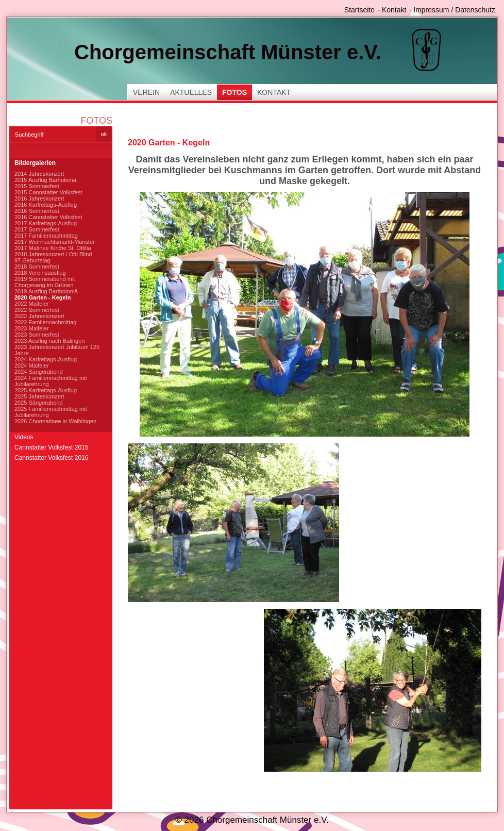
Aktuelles (191, 92)
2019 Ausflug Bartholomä (46, 291)
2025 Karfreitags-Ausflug (46, 390)
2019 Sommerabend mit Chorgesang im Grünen (45, 282)
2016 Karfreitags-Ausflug (46, 205)
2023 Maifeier (32, 328)
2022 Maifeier (32, 304)
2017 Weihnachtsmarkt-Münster (55, 242)
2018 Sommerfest (37, 267)
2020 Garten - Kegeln (43, 297)
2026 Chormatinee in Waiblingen (55, 421)
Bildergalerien (35, 163)
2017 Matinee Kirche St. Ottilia (53, 248)
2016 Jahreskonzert (39, 198)
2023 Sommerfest (37, 335)
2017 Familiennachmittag (46, 236)
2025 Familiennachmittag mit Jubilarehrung (51, 412)
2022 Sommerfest (37, 310)
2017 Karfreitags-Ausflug (46, 223)
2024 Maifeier (32, 365)
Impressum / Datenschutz (454, 10)
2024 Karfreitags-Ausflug (46, 359)
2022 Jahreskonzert (39, 316)
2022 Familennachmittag (45, 322)
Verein (146, 92)
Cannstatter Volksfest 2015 (51, 447)
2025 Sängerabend (39, 403)
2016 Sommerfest (37, 211)
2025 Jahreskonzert (39, 396)
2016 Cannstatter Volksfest (48, 217)
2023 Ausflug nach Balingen (49, 341)
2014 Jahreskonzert (39, 174)
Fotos (234, 92)
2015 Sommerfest (37, 186)
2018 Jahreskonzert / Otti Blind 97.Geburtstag (53, 257)
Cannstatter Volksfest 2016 (51, 458)
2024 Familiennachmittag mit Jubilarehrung (51, 381)
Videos (24, 437)
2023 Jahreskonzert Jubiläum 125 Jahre (57, 350)
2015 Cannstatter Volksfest (48, 192)
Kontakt (394, 10)
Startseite (359, 10)
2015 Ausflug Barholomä (45, 180)
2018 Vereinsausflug (40, 273)
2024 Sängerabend (39, 372)
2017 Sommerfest (37, 229)
